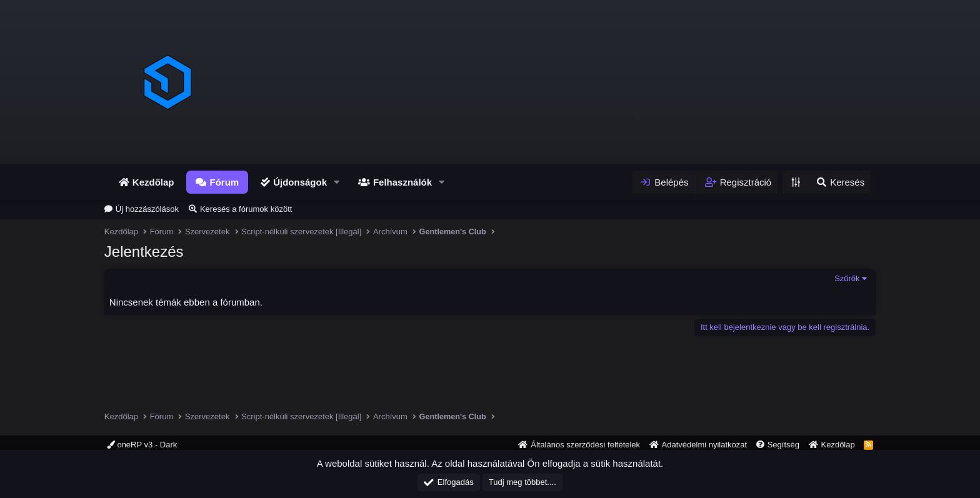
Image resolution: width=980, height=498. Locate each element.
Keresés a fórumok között (246, 209)
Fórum (224, 182)
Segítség (783, 445)
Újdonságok (300, 182)
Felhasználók (402, 182)
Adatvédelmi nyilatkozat (705, 445)
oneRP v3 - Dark (142, 445)
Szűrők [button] (847, 278)
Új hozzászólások (147, 209)
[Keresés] (840, 182)
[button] (337, 182)
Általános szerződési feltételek (585, 445)
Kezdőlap (153, 182)
